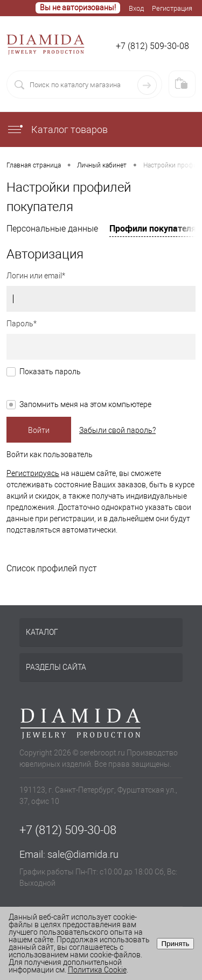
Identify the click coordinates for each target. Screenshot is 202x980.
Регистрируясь (33, 473)
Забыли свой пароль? (117, 430)
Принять (175, 944)
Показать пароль (50, 372)
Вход (136, 8)
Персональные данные (52, 229)
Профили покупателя (153, 228)
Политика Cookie (97, 970)
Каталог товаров (57, 129)
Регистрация (172, 8)
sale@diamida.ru (83, 854)
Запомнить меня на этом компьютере (85, 404)
